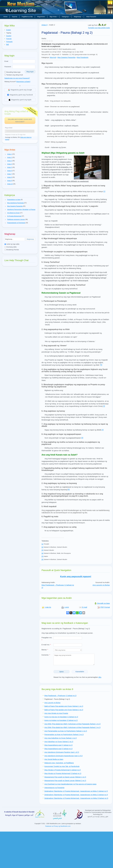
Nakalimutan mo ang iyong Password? (17, 78)
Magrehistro (41, 17)
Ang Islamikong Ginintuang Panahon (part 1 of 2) (62, 752)
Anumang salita (11, 247)
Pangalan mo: (47, 639)
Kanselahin (80, 672)
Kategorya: (45, 57)
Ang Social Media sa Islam (54, 759)
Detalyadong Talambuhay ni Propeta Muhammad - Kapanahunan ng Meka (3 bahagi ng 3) (76, 798)
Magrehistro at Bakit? (23, 82)
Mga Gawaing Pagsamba (66, 57)
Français (9, 39)
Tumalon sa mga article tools (99, 28)
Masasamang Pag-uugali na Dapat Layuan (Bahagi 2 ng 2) (65, 781)
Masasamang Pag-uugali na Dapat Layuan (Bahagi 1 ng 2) (65, 777)
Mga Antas (54, 17)
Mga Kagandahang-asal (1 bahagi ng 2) (58, 745)
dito (100, 677)
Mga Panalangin (83, 57)
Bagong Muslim (21, 8)
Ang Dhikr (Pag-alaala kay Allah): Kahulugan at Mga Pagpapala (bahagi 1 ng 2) (72, 724)
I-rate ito (46, 607)
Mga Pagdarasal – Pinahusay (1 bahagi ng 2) (60, 696)
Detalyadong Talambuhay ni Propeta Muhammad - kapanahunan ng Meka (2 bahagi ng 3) (76, 795)
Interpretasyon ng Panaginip (54, 788)
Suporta (15, 17)
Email (6, 61)
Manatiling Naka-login (13, 72)
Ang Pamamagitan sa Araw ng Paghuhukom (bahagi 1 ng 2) (66, 731)
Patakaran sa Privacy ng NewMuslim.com (58, 826)
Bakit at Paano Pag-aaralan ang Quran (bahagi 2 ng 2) (64, 710)
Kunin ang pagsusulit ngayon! (76, 576)
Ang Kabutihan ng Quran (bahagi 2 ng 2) (59, 742)
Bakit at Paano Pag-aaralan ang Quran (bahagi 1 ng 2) (64, 706)
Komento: (46, 655)
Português (9, 42)
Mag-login (30, 72)
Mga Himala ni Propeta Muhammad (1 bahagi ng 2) (63, 770)
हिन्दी (7, 45)
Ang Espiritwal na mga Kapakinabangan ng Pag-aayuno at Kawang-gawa (70, 784)
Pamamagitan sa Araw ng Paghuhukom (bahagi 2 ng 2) (64, 735)
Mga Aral (53, 57)
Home (5, 17)
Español (9, 36)
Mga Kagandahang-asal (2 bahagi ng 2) (58, 749)
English (9, 30)
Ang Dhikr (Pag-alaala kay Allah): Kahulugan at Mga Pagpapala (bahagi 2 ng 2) (72, 727)
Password (8, 67)
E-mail (83, 607)
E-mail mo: (46, 645)
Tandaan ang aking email (14, 75)
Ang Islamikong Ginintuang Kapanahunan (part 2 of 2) (64, 756)
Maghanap (78, 17)
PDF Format (104, 607)
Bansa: (45, 650)
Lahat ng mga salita (12, 244)
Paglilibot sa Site (27, 17)
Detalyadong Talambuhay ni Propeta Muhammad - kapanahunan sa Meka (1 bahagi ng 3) (76, 791)
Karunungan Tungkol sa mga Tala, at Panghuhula (62, 766)
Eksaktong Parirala (12, 250)
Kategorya (66, 17)
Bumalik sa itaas (102, 603)
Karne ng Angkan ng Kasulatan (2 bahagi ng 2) (61, 720)
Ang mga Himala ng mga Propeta (56, 713)
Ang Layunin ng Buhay (101, 585)
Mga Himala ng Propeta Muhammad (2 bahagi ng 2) (63, 773)
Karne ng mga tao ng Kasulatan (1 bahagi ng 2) (61, 717)
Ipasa (62, 672)
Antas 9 (44, 25)
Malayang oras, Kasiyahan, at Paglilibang (59, 763)
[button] (5, 154)
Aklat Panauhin (91, 17)
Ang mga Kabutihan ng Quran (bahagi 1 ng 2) (61, 738)
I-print (65, 607)
